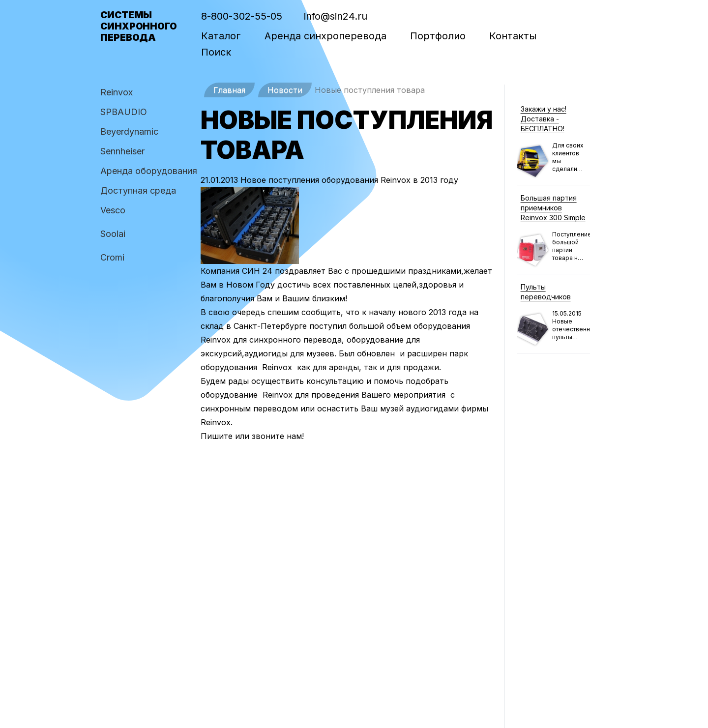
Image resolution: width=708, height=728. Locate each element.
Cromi (112, 257)
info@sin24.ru (336, 16)
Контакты (513, 36)
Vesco (113, 210)
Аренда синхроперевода (325, 36)
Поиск (216, 52)
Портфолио (438, 36)
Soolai (113, 234)
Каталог (221, 36)
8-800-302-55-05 (242, 16)
